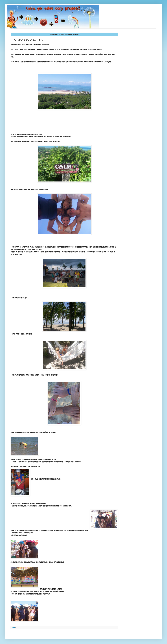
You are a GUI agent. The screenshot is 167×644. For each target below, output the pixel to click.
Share (13, 627)
